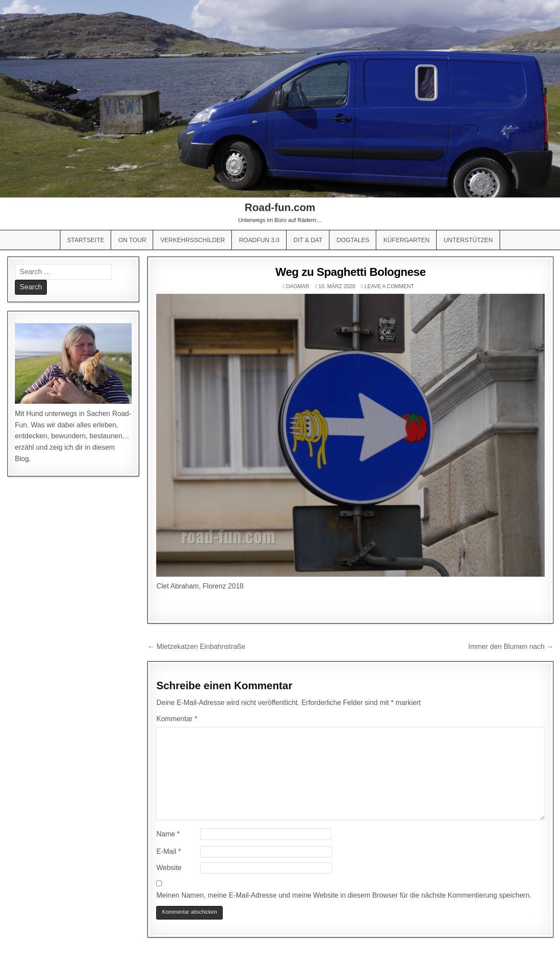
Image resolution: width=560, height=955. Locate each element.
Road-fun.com (280, 207)
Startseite (86, 240)
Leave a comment (389, 286)
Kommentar (177, 719)
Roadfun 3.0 (259, 240)
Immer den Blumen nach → (511, 647)
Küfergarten (406, 240)
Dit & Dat (308, 240)
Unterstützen (468, 240)
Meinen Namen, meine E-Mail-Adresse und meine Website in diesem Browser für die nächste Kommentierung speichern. (344, 895)
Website (169, 868)
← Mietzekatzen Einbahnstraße (196, 647)
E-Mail (168, 851)
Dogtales (353, 240)
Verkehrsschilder (192, 240)
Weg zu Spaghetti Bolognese (351, 272)
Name (168, 834)
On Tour (132, 240)
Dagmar (298, 286)
